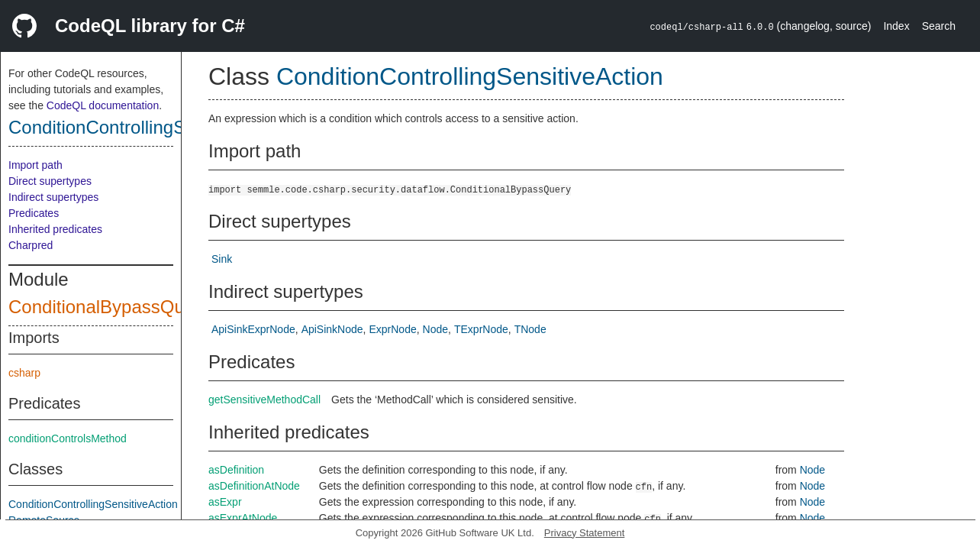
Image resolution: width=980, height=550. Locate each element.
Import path (35, 165)
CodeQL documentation (103, 105)
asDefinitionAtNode (254, 486)
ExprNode (392, 329)
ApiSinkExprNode (253, 329)
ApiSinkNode (332, 329)
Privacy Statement (585, 533)
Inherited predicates (55, 229)
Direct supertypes (50, 181)
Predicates (34, 213)
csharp (24, 373)
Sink (222, 259)
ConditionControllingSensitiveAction (153, 127)
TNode (530, 329)
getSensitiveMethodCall (264, 400)
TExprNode (481, 329)
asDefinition (236, 470)
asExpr (225, 502)
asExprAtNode (243, 518)
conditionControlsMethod (68, 438)
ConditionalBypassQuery (109, 307)
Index (896, 26)
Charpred (31, 245)
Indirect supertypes (53, 197)
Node (435, 329)
